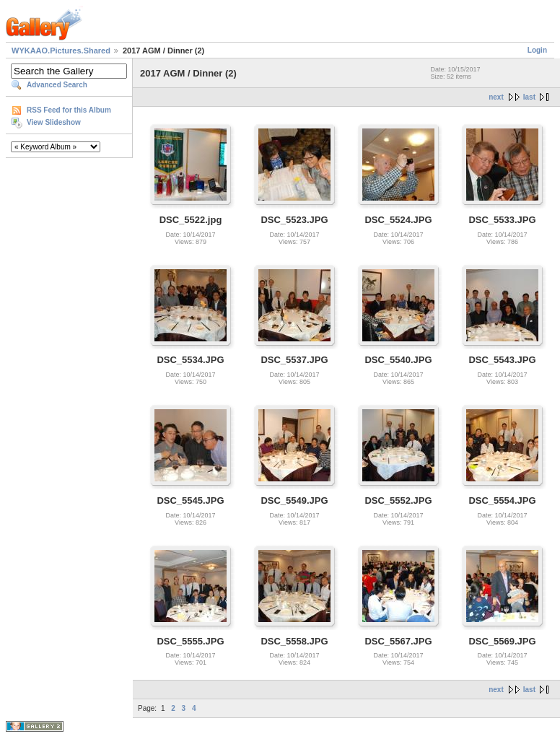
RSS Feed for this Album (69, 110)
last (529, 97)
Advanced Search (57, 85)
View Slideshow (54, 122)
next (496, 97)
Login (537, 50)
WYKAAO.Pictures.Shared (61, 51)
